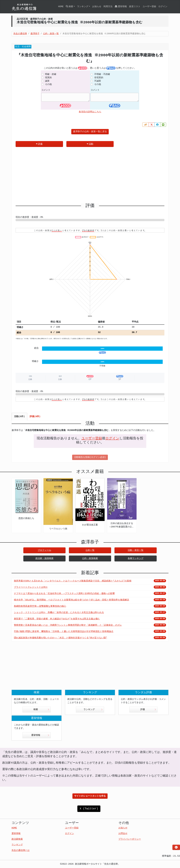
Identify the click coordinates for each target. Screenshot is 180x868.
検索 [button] (69, 7)
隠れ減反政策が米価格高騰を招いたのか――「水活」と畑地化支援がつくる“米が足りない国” (60, 638)
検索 (41, 710)
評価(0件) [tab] (35, 417)
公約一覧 (90, 550)
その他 (48, 84)
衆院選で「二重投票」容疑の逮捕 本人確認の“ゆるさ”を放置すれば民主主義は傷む (57, 619)
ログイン (163, 7)
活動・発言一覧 (136, 550)
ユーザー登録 (149, 7)
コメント (46, 90)
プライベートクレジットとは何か (31, 587)
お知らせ (97, 7)
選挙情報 (121, 7)
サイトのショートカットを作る (90, 796)
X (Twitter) (89, 809)
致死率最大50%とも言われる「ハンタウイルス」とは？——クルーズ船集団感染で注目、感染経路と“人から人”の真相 (73, 581)
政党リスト (135, 7)
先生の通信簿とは (21, 850)
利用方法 (108, 7)
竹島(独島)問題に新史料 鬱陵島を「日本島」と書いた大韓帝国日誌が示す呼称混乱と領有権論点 (64, 632)
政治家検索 (17, 839)
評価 (39, 144)
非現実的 (99, 78)
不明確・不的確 (102, 74)
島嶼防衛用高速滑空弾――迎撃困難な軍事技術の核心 (40, 606)
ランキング (93, 710)
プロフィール (44, 550)
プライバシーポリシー (130, 839)
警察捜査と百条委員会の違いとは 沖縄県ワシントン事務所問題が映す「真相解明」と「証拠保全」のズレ (68, 625)
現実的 (48, 78)
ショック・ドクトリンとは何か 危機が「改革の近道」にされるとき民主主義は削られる (59, 613)
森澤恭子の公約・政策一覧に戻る (90, 132)
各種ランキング (136, 558)
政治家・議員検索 (44, 558)
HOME (61, 7)
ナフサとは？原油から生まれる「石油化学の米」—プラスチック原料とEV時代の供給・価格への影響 (64, 594)
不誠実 (98, 81)
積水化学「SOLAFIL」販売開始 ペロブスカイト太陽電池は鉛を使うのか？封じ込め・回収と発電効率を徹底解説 (72, 600)
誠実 (47, 81)
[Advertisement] (90, 176)
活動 (90, 144)
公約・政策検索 (90, 558)
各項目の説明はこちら (90, 112)
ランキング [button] (83, 7)
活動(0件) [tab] (19, 417)
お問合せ (123, 834)
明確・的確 (51, 74)
